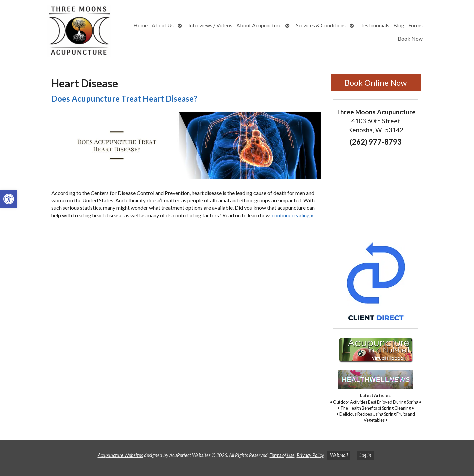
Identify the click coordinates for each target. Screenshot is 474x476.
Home (140, 25)
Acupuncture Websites (120, 455)
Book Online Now (376, 82)
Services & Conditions (321, 25)
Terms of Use (282, 455)
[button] (9, 199)
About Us (163, 25)
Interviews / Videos (210, 25)
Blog (399, 25)
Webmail (339, 455)
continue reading (292, 215)
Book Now (410, 38)
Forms (415, 25)
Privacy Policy (310, 455)
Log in (365, 455)
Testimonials (375, 25)
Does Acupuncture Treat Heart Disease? (124, 98)
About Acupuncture (259, 25)
